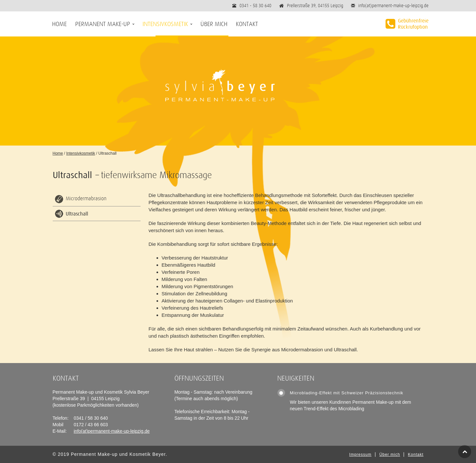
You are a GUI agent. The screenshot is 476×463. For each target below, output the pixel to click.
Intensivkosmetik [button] (165, 24)
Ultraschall (77, 214)
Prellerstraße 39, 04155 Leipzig (315, 6)
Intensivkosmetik (81, 153)
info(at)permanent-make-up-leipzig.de (393, 6)
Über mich (214, 24)
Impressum (360, 455)
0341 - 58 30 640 (255, 6)
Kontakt (247, 24)
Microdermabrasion (86, 199)
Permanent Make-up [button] (103, 24)
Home (59, 24)
